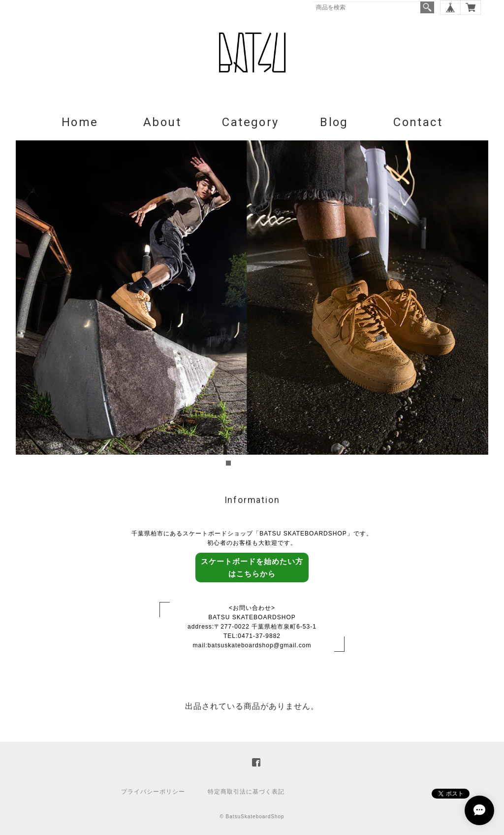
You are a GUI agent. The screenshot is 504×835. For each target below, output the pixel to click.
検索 (427, 7)
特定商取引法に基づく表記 (246, 792)
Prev (29, 304)
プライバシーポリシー (153, 792)
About (162, 122)
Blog (334, 122)
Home (80, 122)
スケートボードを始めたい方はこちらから (252, 568)
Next (475, 304)
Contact (418, 122)
